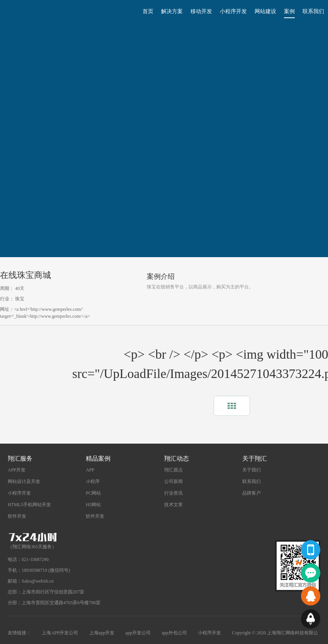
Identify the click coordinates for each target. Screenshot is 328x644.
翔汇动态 (177, 458)
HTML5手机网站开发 (29, 505)
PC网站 (93, 493)
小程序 (93, 481)
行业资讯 (173, 493)
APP (90, 470)
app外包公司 (174, 633)
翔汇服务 (20, 458)
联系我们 (313, 11)
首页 (148, 11)
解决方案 (172, 11)
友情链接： (19, 633)
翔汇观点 (173, 470)
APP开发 (17, 470)
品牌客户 (252, 493)
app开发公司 (138, 633)
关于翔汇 (255, 458)
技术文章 (173, 505)
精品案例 (98, 458)
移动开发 (201, 11)
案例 (289, 11)
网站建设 (265, 11)
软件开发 (17, 516)
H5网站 (93, 505)
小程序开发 (233, 11)
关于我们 (252, 470)
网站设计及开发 (24, 481)
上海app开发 (102, 633)
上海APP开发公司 (60, 633)
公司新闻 (173, 481)
